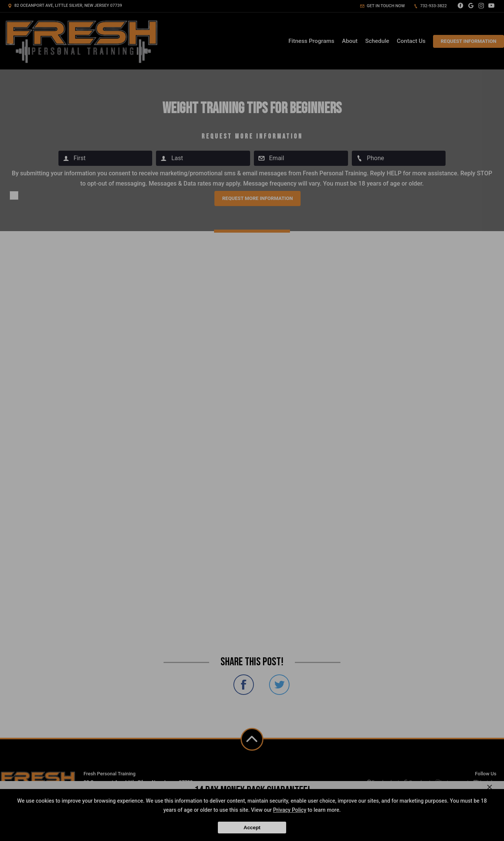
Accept (252, 828)
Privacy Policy (290, 810)
